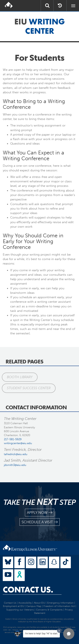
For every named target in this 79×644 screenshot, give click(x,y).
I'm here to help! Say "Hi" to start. (41, 634)
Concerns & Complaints (49, 610)
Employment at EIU (14, 606)
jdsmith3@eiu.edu (15, 465)
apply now (40, 513)
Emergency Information (60, 603)
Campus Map (34, 606)
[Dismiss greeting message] (59, 631)
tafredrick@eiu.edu (16, 454)
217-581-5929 (13, 439)
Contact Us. (28, 590)
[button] (69, 634)
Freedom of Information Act (59, 606)
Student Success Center (29, 388)
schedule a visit (40, 522)
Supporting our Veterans (20, 610)
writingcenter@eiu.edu (18, 443)
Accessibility (25, 603)
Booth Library (20, 377)
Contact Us (10, 603)
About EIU (39, 603)
